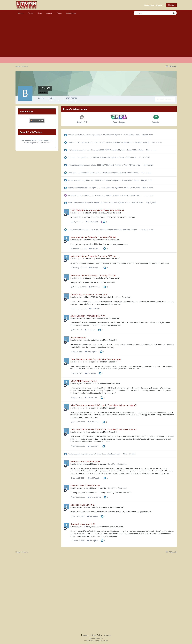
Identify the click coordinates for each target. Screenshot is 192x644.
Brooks (70, 172)
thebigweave (73, 229)
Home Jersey (73, 203)
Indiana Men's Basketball (111, 213)
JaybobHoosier (91, 464)
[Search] (144, 13)
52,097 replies (94, 478)
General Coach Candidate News (108, 454)
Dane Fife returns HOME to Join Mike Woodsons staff (96, 359)
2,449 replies (92, 222)
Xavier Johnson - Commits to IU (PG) (88, 316)
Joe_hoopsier (73, 150)
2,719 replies (93, 422)
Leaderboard (71, 13)
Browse (21, 13)
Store (40, 13)
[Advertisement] (96, 40)
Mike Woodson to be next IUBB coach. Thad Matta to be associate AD (103, 405)
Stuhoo (70, 180)
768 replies (93, 516)
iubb (87, 362)
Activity (31, 13)
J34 (69, 157)
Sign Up (171, 5)
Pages (59, 13)
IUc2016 (88, 384)
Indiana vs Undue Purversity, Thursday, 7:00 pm (119, 229)
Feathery (71, 188)
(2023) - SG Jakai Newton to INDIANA (89, 295)
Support (49, 13)
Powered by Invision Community (96, 640)
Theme (85, 635)
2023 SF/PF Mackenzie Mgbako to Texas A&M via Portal (118, 135)
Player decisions (78, 338)
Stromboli (71, 165)
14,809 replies (91, 397)
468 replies (94, 308)
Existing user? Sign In (154, 5)
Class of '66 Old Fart (76, 142)
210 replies (90, 330)
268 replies (90, 373)
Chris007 (89, 213)
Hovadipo (71, 195)
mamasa (71, 135)
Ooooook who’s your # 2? (83, 505)
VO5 (87, 340)
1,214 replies (95, 248)
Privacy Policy (96, 635)
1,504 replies (91, 352)
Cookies (108, 635)
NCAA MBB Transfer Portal (84, 381)
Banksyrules (90, 507)
